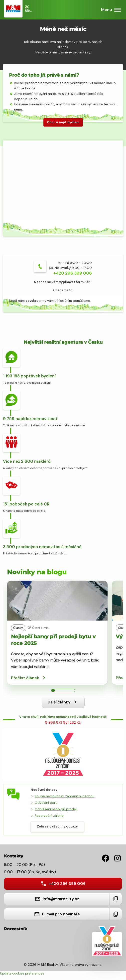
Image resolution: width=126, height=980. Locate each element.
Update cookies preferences (22, 973)
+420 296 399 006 (73, 273)
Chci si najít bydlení (63, 122)
